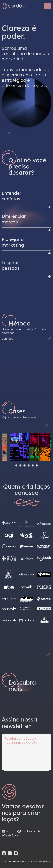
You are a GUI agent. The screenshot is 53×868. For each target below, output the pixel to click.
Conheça (7, 339)
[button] (16, 465)
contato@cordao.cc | (20, 831)
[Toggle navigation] (47, 6)
